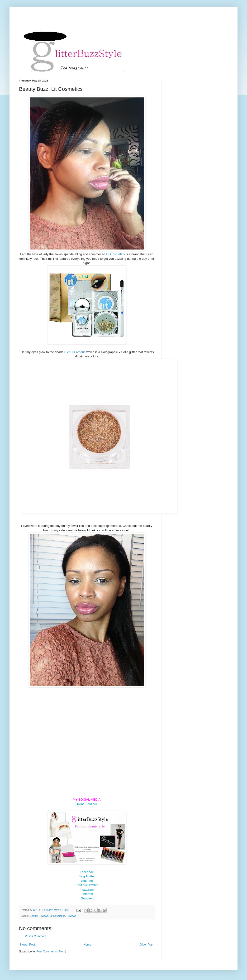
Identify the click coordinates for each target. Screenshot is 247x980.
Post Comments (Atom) (51, 951)
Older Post (146, 945)
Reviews (71, 916)
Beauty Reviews (39, 916)
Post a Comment (36, 936)
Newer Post (28, 945)
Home (87, 945)
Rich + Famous (75, 352)
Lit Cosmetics (115, 254)
